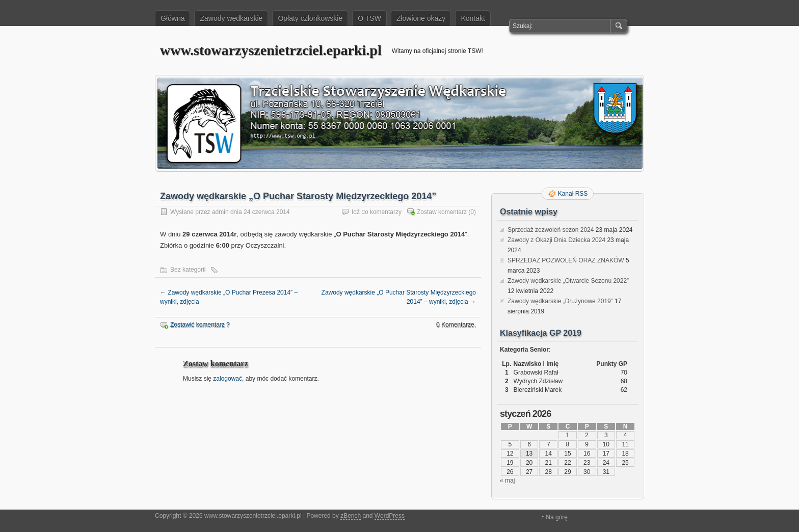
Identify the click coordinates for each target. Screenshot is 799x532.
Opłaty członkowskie (310, 18)
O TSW (369, 18)
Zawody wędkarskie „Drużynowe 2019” (560, 301)
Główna (172, 18)
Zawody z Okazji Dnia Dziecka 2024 (556, 240)
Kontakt (473, 18)
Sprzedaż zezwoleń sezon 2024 (551, 230)
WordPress (390, 516)
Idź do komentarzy (377, 212)
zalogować (228, 379)
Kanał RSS (573, 194)
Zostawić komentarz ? (200, 325)
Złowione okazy (421, 18)
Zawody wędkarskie (231, 18)
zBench (351, 516)
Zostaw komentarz (442, 212)
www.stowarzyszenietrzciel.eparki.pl (271, 50)
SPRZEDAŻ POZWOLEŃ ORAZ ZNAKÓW (566, 260)
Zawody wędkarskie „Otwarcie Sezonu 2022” (568, 281)
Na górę (557, 517)
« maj (507, 481)
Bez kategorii (188, 270)
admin (220, 212)
